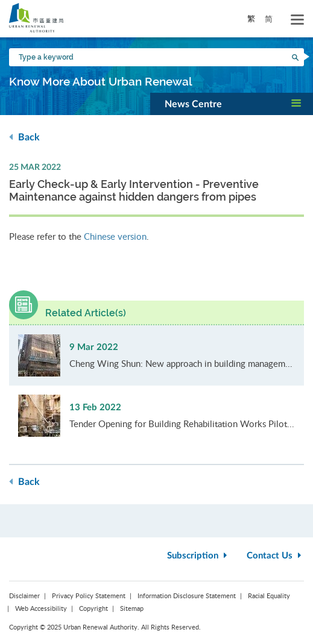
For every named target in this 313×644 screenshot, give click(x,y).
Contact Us (275, 556)
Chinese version (115, 236)
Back (24, 137)
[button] (232, 104)
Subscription (198, 556)
